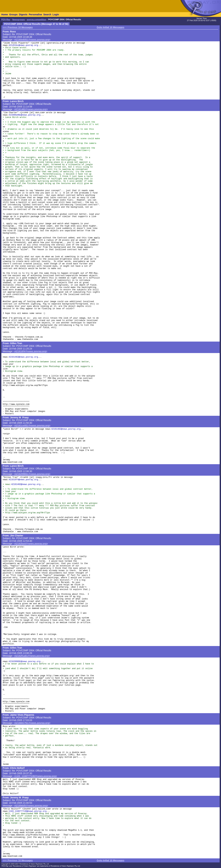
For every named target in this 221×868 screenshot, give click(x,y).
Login (56, 15)
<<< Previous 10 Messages (18, 27)
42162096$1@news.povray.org (25, 662)
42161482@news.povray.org (23, 357)
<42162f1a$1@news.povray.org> (32, 656)
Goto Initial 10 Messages (110, 27)
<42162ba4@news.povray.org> (31, 544)
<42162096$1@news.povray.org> (32, 474)
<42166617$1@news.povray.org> (32, 723)
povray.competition (37, 20)
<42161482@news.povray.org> (31, 109)
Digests (23, 15)
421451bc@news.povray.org (23, 45)
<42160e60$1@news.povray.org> (32, 40)
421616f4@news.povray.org (23, 480)
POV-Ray (6, 20)
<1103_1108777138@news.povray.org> (35, 776)
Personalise (35, 15)
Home (5, 15)
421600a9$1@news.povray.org (25, 115)
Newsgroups (19, 20)
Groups (13, 15)
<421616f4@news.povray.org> (30, 351)
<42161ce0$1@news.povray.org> (32, 426)
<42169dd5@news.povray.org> (31, 806)
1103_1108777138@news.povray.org (28, 811)
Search (47, 15)
